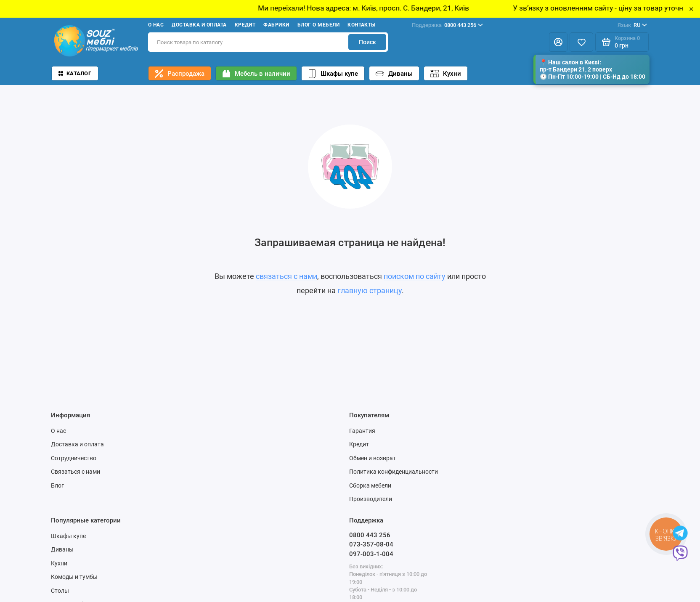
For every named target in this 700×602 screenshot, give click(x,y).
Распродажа (180, 74)
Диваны (394, 74)
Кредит (245, 25)
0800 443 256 (447, 25)
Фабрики (276, 25)
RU (632, 25)
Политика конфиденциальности (394, 472)
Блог (57, 485)
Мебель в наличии (256, 74)
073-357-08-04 (371, 544)
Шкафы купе (333, 74)
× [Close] (691, 9)
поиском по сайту (415, 276)
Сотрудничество (74, 458)
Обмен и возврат (373, 458)
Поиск (367, 42)
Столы (60, 591)
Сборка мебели (370, 485)
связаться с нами (286, 276)
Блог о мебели (318, 25)
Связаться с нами (76, 472)
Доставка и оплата (199, 25)
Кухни (446, 74)
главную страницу (370, 290)
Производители (371, 499)
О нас (156, 25)
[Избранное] (581, 42)
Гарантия (362, 431)
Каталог (75, 73)
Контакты (362, 25)
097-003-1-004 (371, 554)
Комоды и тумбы (74, 577)
